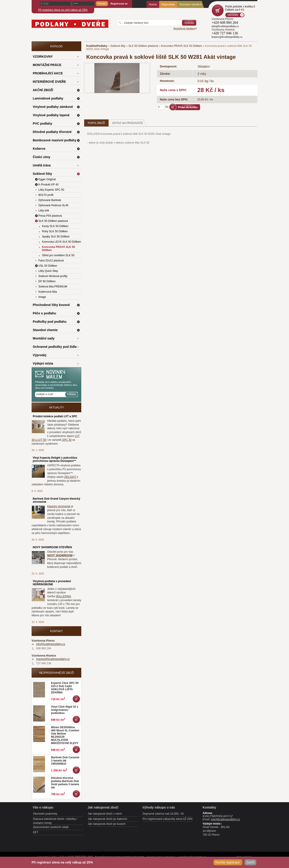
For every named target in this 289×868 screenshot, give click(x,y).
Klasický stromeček (59, 506)
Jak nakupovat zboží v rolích (105, 814)
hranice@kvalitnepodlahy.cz (53, 659)
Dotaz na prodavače (129, 123)
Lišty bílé (44, 211)
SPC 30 (66, 440)
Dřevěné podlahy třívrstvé (52, 132)
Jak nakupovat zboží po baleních (108, 819)
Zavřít (250, 862)
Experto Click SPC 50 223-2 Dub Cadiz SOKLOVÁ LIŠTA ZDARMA (65, 688)
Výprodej (40, 355)
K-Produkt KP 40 (48, 185)
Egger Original (47, 179)
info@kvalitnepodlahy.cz (51, 644)
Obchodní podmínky (45, 814)
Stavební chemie (45, 330)
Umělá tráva (42, 165)
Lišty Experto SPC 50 (51, 190)
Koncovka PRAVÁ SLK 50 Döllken (182, 46)
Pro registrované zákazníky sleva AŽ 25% (167, 819)
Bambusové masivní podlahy (55, 140)
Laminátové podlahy (48, 98)
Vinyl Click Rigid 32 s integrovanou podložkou (65, 710)
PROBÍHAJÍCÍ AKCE (48, 73)
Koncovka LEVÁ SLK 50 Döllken (62, 242)
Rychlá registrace (228, 862)
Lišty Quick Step (48, 271)
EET (36, 832)
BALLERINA (64, 596)
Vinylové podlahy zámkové (53, 107)
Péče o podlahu (44, 313)
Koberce (39, 149)
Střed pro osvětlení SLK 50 (58, 255)
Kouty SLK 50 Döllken (55, 226)
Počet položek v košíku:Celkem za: (240, 8)
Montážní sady (44, 338)
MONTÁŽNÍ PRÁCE (47, 65)
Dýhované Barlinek (50, 200)
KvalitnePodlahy (97, 46)
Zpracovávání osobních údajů (51, 827)
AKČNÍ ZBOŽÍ (43, 90)
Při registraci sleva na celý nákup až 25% (63, 10)
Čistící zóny (42, 157)
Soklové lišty (118, 46)
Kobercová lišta (48, 292)
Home (153, 4)
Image (42, 297)
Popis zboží (96, 123)
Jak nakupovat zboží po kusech (107, 824)
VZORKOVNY (43, 57)
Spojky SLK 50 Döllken (56, 237)
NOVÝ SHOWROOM (60, 555)
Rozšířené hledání (185, 28)
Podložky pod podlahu (50, 322)
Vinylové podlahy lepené (51, 115)
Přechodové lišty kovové (51, 305)
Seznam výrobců (191, 4)
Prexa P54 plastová (50, 216)
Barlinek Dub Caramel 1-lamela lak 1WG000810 (65, 761)
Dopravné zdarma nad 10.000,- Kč (163, 814)
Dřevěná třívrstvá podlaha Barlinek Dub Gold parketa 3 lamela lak (65, 783)
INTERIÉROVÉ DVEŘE (49, 82)
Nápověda (168, 4)
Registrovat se (119, 4)
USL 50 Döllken (48, 266)
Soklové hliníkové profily (53, 276)
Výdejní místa (43, 363)
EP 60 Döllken (47, 281)
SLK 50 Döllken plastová (143, 46)
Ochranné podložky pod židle (55, 347)
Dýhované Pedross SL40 (53, 205)
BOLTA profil (46, 195)
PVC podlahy (42, 123)
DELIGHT (71, 477)
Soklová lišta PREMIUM (53, 287)
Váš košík (233, 15)
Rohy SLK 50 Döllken (55, 231)
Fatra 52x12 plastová (51, 261)
